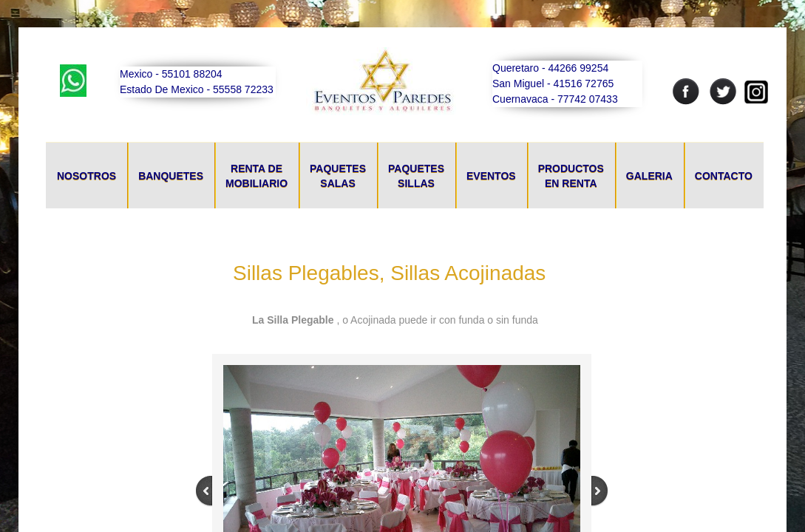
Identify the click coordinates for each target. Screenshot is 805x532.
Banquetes (171, 176)
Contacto (724, 176)
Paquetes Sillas (416, 176)
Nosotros (86, 176)
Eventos (491, 176)
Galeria (649, 176)
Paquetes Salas (338, 176)
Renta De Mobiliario (257, 176)
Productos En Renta (571, 176)
